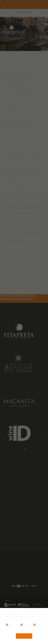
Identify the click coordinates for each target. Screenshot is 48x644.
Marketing (39, 625)
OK (24, 636)
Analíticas (26, 625)
